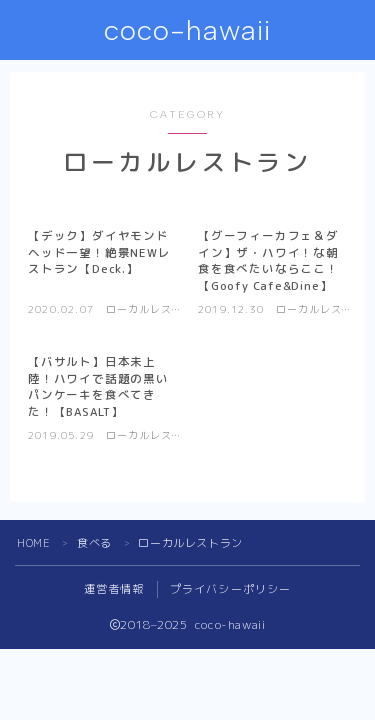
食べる (94, 543)
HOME (33, 543)
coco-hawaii (187, 30)
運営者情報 (114, 589)
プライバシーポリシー (231, 589)
